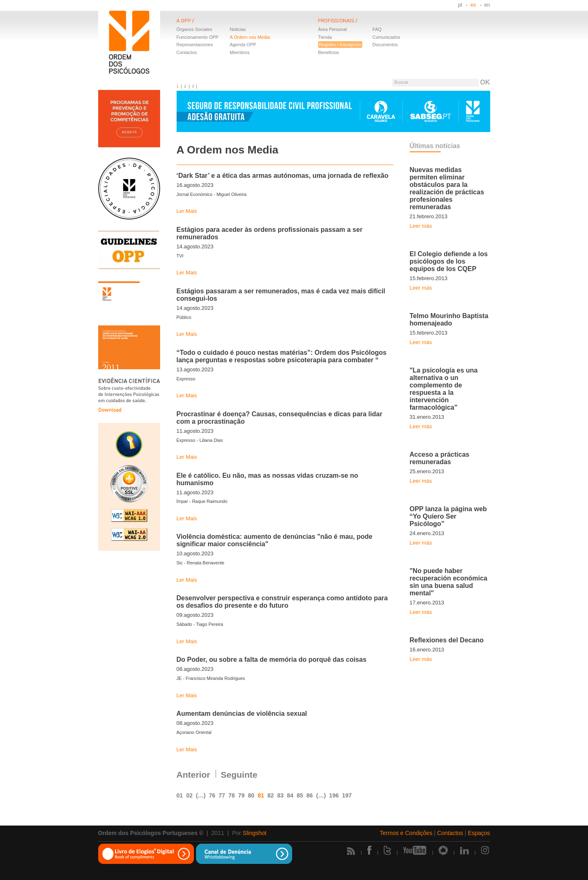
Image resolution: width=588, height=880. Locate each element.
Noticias (238, 29)
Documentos (385, 45)
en (487, 5)
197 (347, 795)
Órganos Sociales (195, 29)
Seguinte (239, 775)
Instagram (486, 850)
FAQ (377, 29)
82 (271, 795)
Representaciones (195, 45)
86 (310, 795)
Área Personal (333, 29)
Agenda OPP (243, 45)
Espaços (479, 833)
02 (189, 795)
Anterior (194, 775)
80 (251, 795)
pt (460, 5)
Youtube (415, 850)
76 (212, 795)
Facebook (369, 850)
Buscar (401, 82)
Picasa (443, 850)
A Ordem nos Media (250, 37)
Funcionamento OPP (198, 37)
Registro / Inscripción (340, 45)
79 (241, 795)
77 (222, 795)
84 (290, 795)
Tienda (325, 37)
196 (334, 795)
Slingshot (255, 833)
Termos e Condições (406, 833)
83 (281, 795)
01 (180, 795)
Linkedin (464, 850)
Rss (351, 851)
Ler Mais (187, 211)
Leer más (421, 226)
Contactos (187, 52)
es (473, 5)
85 (300, 795)
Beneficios (329, 52)
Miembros (240, 52)
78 (231, 795)
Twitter (387, 850)
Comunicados (386, 37)
